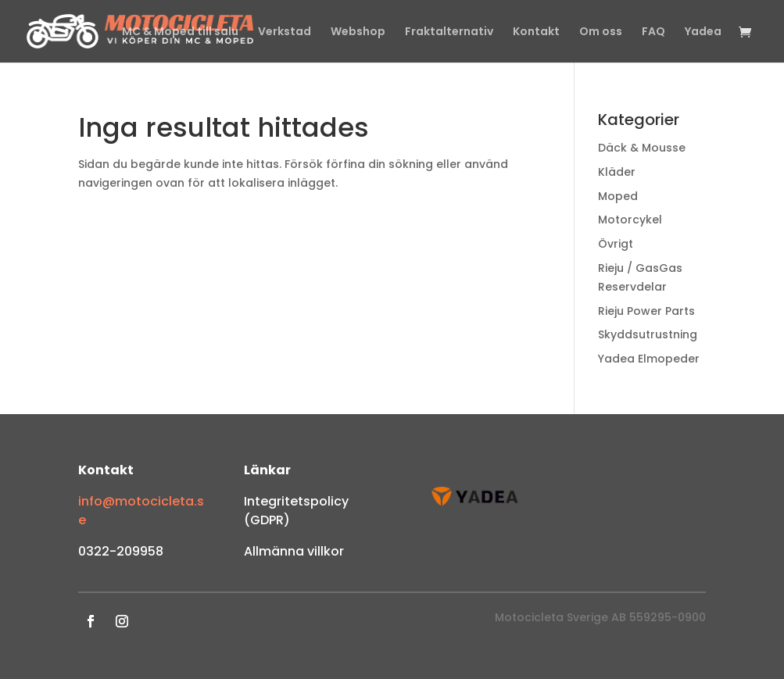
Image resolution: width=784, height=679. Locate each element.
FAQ (653, 32)
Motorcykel (630, 220)
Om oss (601, 32)
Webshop (358, 32)
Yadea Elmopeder (649, 359)
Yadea (703, 32)
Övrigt (616, 244)
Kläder (617, 172)
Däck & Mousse (642, 148)
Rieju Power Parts (646, 311)
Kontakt (536, 32)
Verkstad (285, 32)
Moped (618, 196)
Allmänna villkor (294, 551)
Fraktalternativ (449, 32)
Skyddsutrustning (648, 334)
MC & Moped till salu (180, 32)
